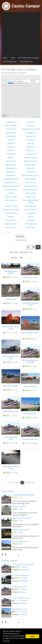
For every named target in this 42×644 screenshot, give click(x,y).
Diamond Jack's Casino (11, 411)
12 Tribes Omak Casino (21, 575)
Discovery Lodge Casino (30, 439)
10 (29, 483)
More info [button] (6, 641)
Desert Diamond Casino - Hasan (11, 328)
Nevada (22, 592)
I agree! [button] (32, 636)
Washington (24, 570)
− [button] (4, 83)
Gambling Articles (26, 62)
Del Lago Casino (11, 299)
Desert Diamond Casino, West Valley (30, 361)
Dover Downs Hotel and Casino (11, 468)
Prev (3, 555)
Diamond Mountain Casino (11, 438)
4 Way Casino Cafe (19, 587)
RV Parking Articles (10, 62)
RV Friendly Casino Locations (28, 58)
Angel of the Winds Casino (22, 518)
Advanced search (21, 240)
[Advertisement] (21, 34)
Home (13, 58)
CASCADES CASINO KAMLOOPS (24, 495)
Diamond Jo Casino (30, 414)
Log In (5, 58)
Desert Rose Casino (30, 386)
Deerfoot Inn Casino (30, 277)
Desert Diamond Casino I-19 (30, 334)
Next (5, 555)
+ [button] (4, 81)
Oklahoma (23, 603)
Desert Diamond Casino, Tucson (11, 357)
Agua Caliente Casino (20, 609)
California (23, 614)
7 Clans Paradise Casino (21, 598)
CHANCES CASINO (19, 506)
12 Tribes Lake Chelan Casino (23, 564)
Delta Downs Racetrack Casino (30, 304)
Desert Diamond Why (11, 386)
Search (20, 236)
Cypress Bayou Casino (20, 541)
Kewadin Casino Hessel (21, 530)
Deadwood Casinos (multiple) (11, 272)
